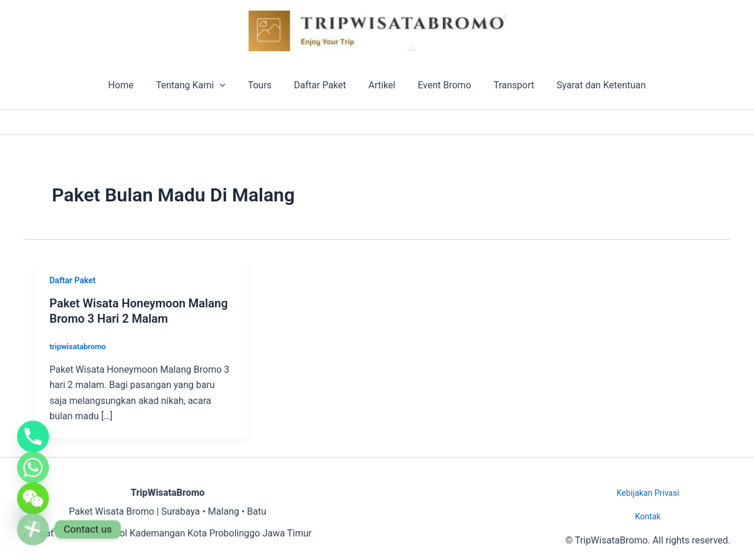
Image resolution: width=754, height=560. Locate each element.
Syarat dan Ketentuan (589, 85)
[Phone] (33, 420)
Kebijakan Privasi (648, 493)
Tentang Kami (200, 85)
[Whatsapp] (33, 456)
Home (133, 85)
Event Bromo (439, 85)
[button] (229, 85)
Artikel (381, 85)
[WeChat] (33, 493)
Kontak (648, 516)
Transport (505, 85)
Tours (265, 85)
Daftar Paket (322, 85)
